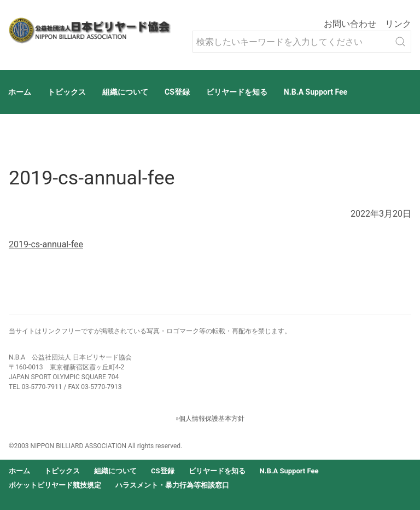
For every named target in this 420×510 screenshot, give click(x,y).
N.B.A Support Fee (316, 92)
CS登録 (177, 92)
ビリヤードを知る (237, 92)
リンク (398, 24)
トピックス (67, 92)
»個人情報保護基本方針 (210, 419)
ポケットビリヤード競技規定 (55, 485)
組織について (125, 92)
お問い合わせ (350, 24)
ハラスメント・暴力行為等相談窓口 (172, 485)
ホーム (20, 92)
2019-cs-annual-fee (46, 244)
